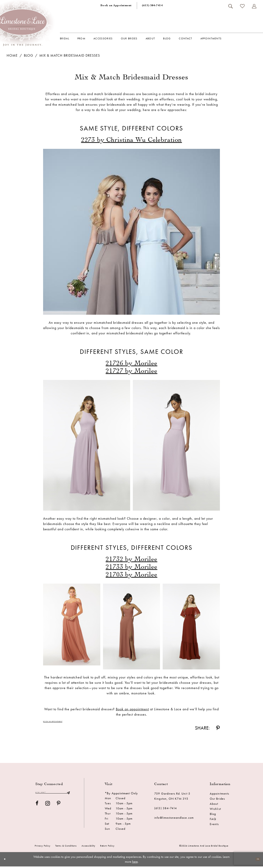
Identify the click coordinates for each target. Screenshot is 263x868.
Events (214, 826)
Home (12, 55)
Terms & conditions (66, 847)
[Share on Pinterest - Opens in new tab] (218, 730)
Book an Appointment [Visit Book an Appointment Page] (60, 722)
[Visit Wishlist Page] (242, 6)
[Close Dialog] (7, 861)
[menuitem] (116, 6)
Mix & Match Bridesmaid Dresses (70, 55)
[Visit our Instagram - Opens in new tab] (48, 807)
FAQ (213, 821)
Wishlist (215, 811)
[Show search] (230, 6)
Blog (29, 55)
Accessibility (88, 847)
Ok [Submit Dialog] (256, 861)
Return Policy (107, 847)
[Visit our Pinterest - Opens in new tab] (59, 807)
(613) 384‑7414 (166, 810)
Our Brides (217, 800)
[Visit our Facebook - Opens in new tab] (37, 807)
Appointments (219, 795)
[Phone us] (152, 6)
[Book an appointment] (116, 6)
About (214, 805)
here (135, 863)
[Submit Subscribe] (68, 795)
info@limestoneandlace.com (174, 819)
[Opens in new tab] (132, 140)
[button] (254, 6)
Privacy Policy (43, 847)
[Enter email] (53, 795)
